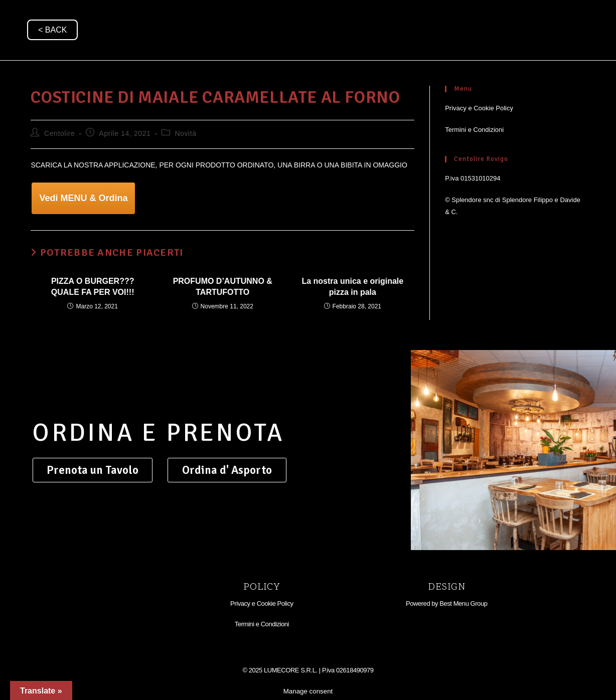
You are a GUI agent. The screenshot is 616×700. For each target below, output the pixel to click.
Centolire (59, 133)
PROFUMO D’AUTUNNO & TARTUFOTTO (223, 287)
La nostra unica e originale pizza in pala (352, 287)
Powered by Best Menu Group (446, 603)
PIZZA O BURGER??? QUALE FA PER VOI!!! (93, 287)
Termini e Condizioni (474, 130)
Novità (185, 133)
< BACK (52, 30)
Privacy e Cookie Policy (479, 108)
